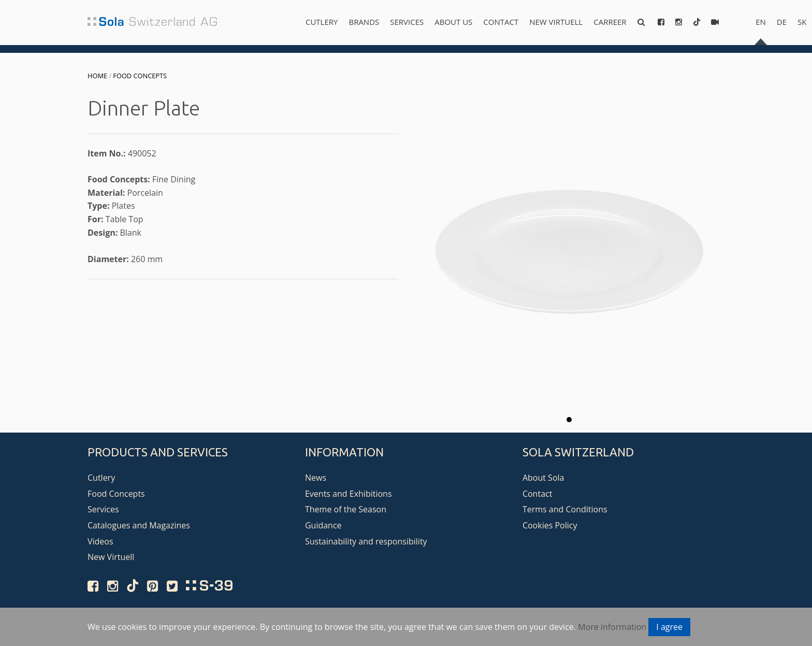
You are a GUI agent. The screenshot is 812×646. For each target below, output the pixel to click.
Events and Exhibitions (349, 494)
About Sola (543, 478)
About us (453, 22)
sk (802, 22)
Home (97, 76)
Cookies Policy (550, 525)
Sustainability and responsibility (366, 541)
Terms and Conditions (565, 509)
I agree (669, 627)
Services (407, 22)
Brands (364, 22)
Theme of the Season (346, 509)
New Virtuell (556, 22)
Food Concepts (140, 76)
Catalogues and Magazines (139, 525)
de (782, 22)
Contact (501, 22)
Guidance (323, 525)
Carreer (610, 22)
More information (612, 627)
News (316, 478)
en (761, 22)
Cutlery (322, 22)
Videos (100, 541)
